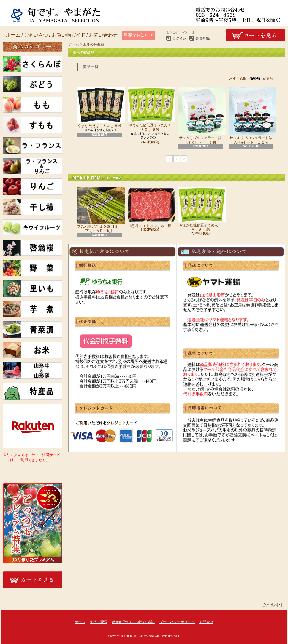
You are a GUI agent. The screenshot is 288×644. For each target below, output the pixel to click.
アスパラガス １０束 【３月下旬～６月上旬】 (99, 210)
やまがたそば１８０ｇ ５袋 (99, 108)
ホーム (13, 35)
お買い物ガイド (69, 35)
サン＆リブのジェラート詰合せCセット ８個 (200, 116)
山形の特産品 (94, 44)
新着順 (268, 78)
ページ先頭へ (272, 605)
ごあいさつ (36, 35)
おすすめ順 (238, 78)
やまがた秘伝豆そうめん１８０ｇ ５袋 (150, 109)
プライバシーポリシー (177, 622)
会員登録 (202, 38)
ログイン (179, 38)
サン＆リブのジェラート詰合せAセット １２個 (251, 116)
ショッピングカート (255, 35)
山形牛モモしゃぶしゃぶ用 (150, 208)
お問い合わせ (103, 35)
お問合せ (206, 622)
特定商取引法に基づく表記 (133, 622)
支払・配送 (99, 622)
